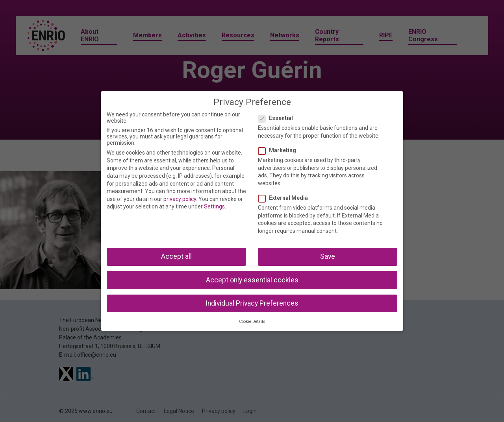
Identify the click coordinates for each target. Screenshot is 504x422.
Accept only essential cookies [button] (252, 280)
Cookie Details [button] (252, 322)
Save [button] (328, 256)
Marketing (280, 150)
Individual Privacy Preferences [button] (252, 303)
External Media (285, 198)
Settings (214, 206)
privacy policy (180, 199)
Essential (278, 118)
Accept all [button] (176, 256)
